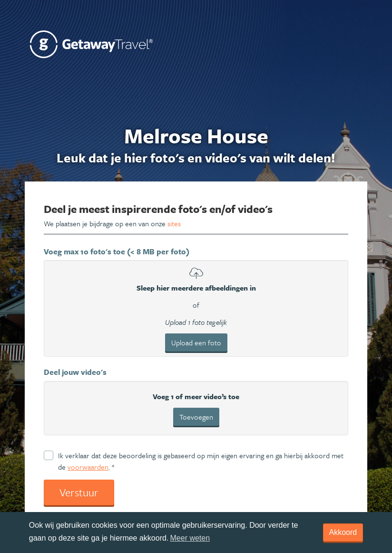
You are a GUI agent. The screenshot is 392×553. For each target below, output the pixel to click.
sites (174, 223)
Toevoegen (196, 417)
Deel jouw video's (75, 372)
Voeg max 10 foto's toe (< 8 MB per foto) (117, 251)
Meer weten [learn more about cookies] (190, 538)
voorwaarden (88, 467)
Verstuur (79, 492)
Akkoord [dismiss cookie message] (343, 532)
